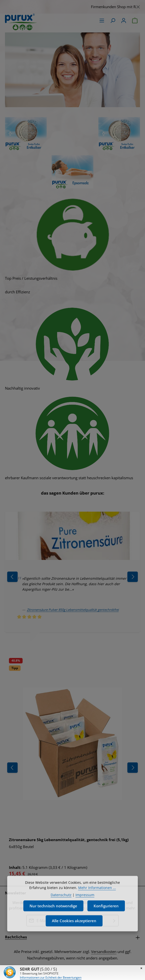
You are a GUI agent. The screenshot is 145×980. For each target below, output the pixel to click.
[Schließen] (138, 6)
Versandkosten (104, 952)
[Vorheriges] (12, 768)
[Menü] (102, 21)
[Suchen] (113, 21)
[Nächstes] (10, 134)
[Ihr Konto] (124, 21)
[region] (72, 7)
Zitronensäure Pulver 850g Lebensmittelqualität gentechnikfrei (73, 610)
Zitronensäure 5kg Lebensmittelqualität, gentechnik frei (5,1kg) (69, 840)
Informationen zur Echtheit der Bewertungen (51, 977)
